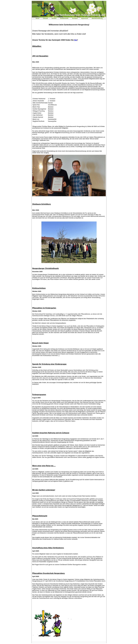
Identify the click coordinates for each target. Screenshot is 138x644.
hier (76, 40)
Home (37, 18)
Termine (54, 18)
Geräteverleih (64, 18)
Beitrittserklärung (97, 18)
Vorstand (75, 18)
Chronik (45, 18)
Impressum (85, 18)
